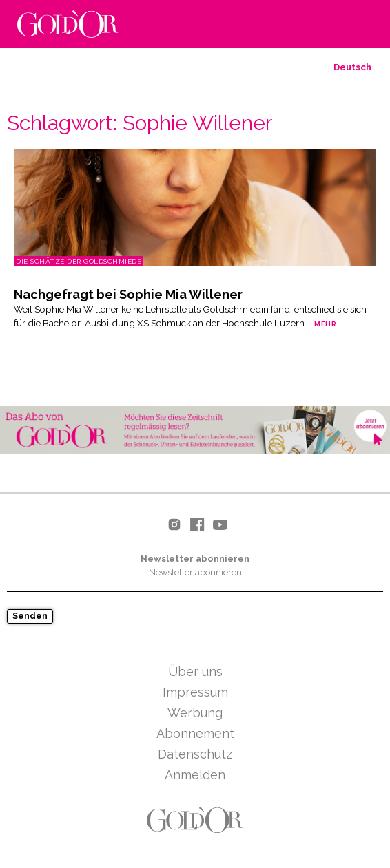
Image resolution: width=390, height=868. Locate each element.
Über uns (195, 671)
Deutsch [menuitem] (352, 67)
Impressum (195, 692)
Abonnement (195, 733)
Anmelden (195, 775)
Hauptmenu (362, 25)
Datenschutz (195, 754)
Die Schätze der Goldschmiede (79, 261)
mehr (325, 324)
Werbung (195, 713)
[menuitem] (352, 67)
